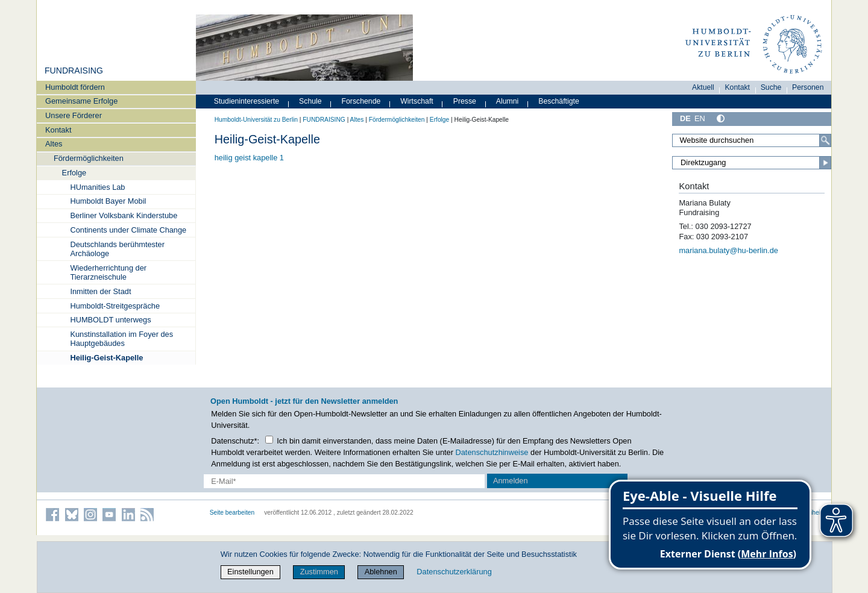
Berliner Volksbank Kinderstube (124, 215)
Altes (54, 144)
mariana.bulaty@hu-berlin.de (728, 250)
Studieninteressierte (247, 101)
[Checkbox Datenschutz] (269, 440)
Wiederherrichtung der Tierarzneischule (108, 272)
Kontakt (58, 130)
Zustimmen (319, 572)
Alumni (508, 101)
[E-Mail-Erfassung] (344, 481)
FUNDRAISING (74, 71)
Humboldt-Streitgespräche (115, 306)
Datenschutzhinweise (492, 452)
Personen (808, 87)
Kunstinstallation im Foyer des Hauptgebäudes (121, 339)
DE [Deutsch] (685, 118)
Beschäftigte (559, 101)
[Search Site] (752, 140)
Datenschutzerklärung (454, 572)
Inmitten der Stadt (100, 291)
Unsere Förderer (74, 115)
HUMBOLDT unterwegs (110, 320)
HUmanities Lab (97, 187)
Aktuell (703, 87)
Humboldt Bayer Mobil (108, 201)
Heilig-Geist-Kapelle (106, 358)
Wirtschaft (417, 101)
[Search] (825, 140)
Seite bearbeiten (232, 513)
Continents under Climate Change (128, 230)
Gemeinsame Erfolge (81, 101)
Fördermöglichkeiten (89, 158)
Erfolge (74, 173)
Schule (310, 101)
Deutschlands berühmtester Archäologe (117, 249)
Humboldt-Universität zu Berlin (256, 120)
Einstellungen (250, 572)
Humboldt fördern (75, 87)
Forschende (361, 101)
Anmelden (511, 481)
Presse (465, 101)
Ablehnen (381, 572)
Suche (771, 87)
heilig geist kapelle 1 (249, 158)
